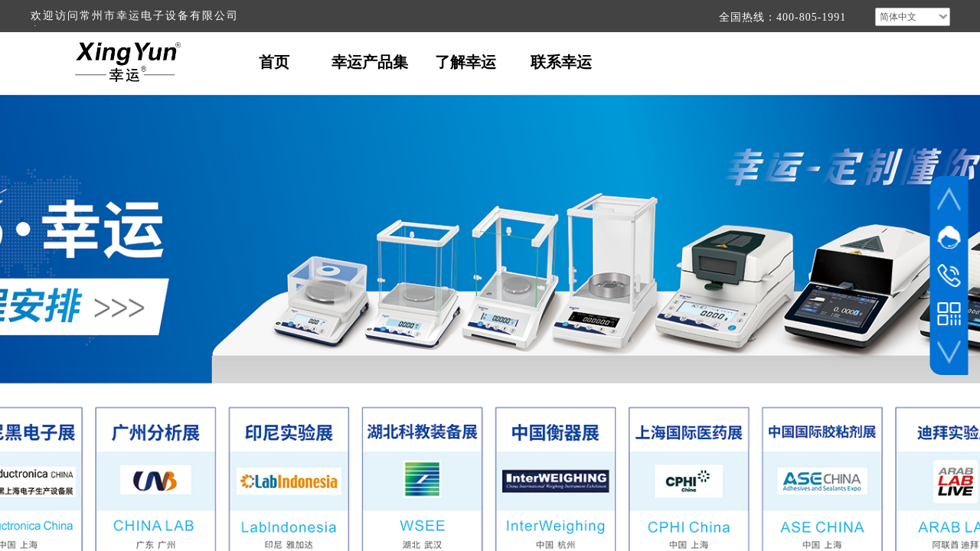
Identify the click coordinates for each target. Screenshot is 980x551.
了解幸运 (465, 62)
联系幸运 (561, 62)
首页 (274, 62)
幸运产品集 (370, 62)
